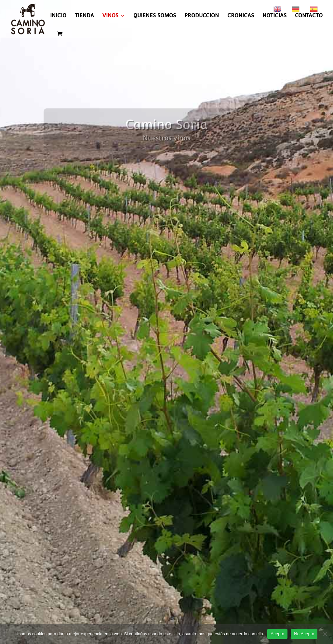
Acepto (277, 634)
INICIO (58, 16)
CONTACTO (309, 16)
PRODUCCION (202, 16)
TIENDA (84, 16)
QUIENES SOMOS (155, 16)
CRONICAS (241, 16)
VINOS (110, 16)
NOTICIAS (274, 16)
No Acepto (304, 634)
